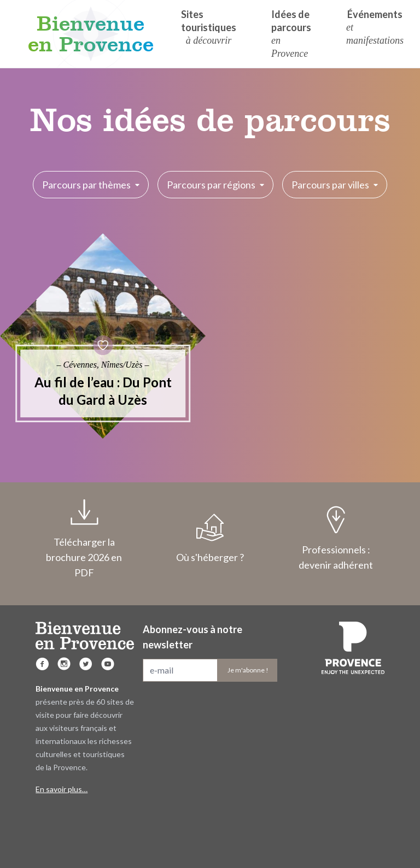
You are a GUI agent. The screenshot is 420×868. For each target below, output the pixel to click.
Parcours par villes (335, 185)
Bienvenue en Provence (91, 34)
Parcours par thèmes (91, 185)
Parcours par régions (215, 185)
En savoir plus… (62, 789)
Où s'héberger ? (210, 539)
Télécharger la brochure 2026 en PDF (84, 539)
